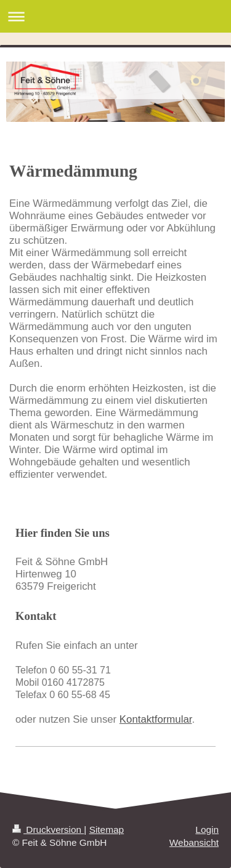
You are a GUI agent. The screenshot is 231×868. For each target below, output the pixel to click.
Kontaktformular (156, 719)
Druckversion (48, 830)
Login (207, 830)
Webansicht (194, 842)
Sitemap (107, 830)
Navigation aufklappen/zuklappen (115, 16)
